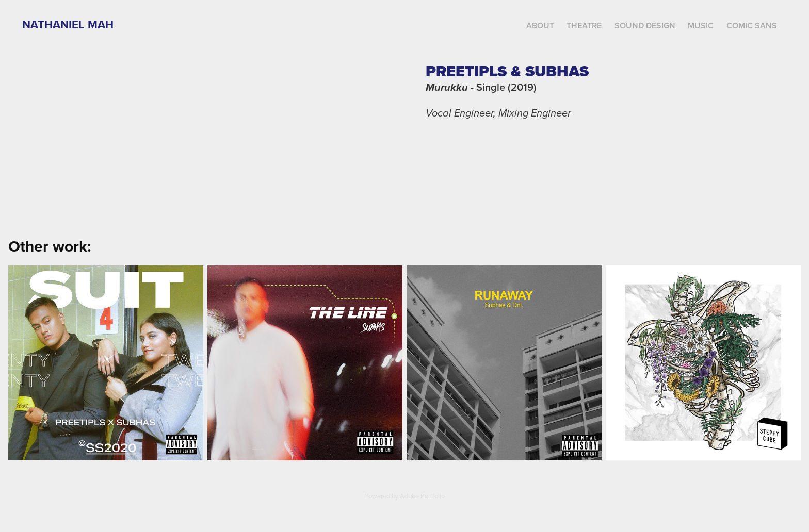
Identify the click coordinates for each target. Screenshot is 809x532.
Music (701, 26)
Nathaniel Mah (68, 24)
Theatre (584, 26)
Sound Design (645, 26)
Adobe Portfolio (422, 496)
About (540, 26)
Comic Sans (752, 26)
